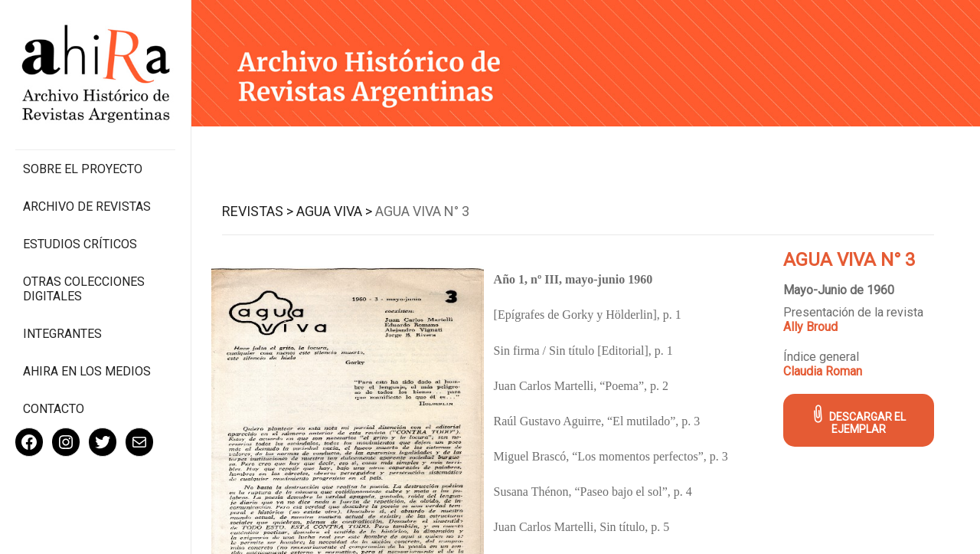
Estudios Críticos (80, 244)
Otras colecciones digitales (84, 289)
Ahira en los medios (87, 371)
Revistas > (258, 211)
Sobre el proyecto (83, 169)
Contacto (54, 409)
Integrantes (62, 334)
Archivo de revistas (87, 207)
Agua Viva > (334, 211)
